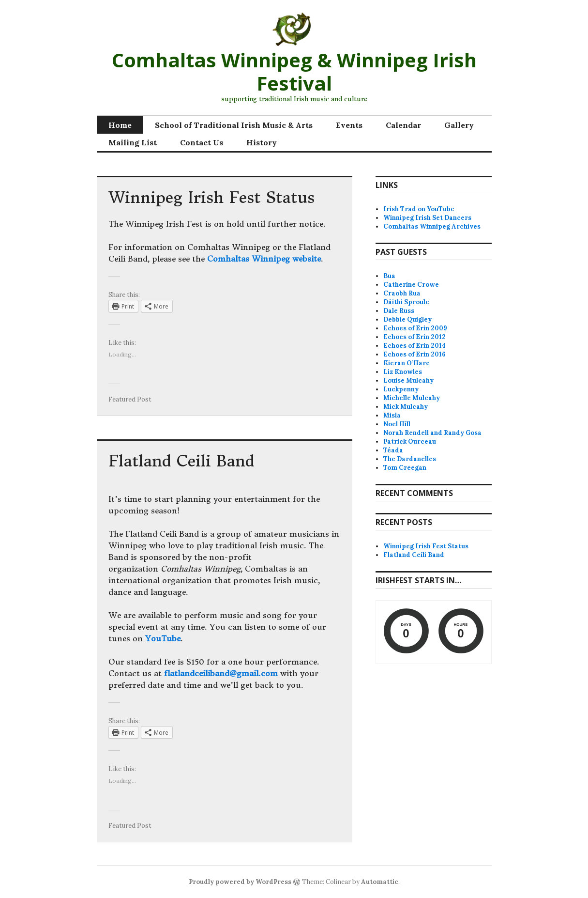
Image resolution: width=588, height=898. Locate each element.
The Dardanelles (410, 459)
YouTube (163, 638)
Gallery (459, 125)
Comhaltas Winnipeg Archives (432, 226)
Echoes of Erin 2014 (415, 346)
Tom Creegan (405, 468)
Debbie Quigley (407, 319)
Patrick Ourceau (410, 441)
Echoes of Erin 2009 (415, 328)
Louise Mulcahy (408, 380)
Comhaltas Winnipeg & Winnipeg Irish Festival (294, 71)
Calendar (403, 125)
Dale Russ (399, 311)
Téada (393, 450)
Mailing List (133, 142)
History (262, 142)
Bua (389, 276)
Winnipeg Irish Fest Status (211, 198)
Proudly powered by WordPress (240, 882)
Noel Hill (397, 424)
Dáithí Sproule (406, 302)
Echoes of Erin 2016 (415, 354)
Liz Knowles (403, 372)
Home (120, 125)
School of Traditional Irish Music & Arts (234, 125)
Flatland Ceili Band (181, 461)
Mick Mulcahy (406, 407)
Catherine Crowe (411, 285)
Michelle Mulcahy (412, 398)
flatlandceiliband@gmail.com (221, 673)
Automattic (380, 882)
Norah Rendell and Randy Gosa (432, 433)
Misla (392, 415)
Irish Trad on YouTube (419, 209)
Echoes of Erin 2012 (415, 337)
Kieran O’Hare (407, 363)
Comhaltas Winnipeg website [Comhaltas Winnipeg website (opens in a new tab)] (264, 259)
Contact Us (202, 142)
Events (349, 125)
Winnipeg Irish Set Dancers (427, 218)
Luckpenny (401, 389)
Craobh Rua (402, 293)
